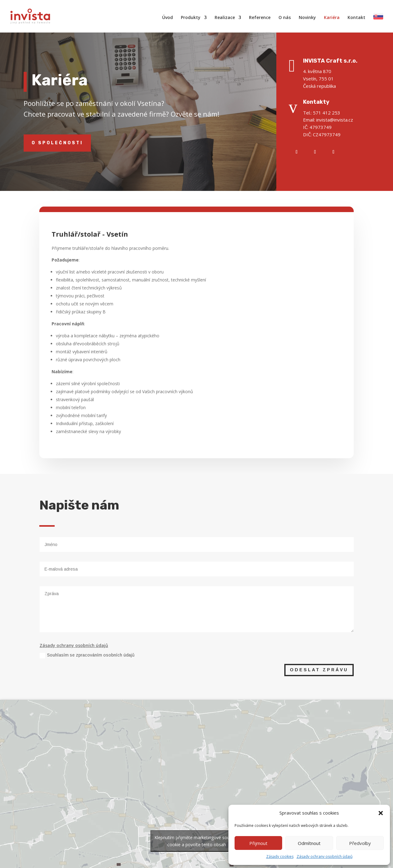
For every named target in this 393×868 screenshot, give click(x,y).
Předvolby (360, 843)
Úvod (167, 18)
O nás (285, 18)
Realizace (225, 18)
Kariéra (332, 18)
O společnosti (57, 143)
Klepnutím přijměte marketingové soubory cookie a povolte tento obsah (196, 841)
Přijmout (258, 843)
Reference (260, 18)
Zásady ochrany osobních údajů (325, 856)
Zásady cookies (280, 856)
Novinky (307, 18)
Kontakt (356, 18)
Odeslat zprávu (319, 670)
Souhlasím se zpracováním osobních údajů (87, 655)
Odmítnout (309, 843)
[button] (381, 813)
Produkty (191, 18)
